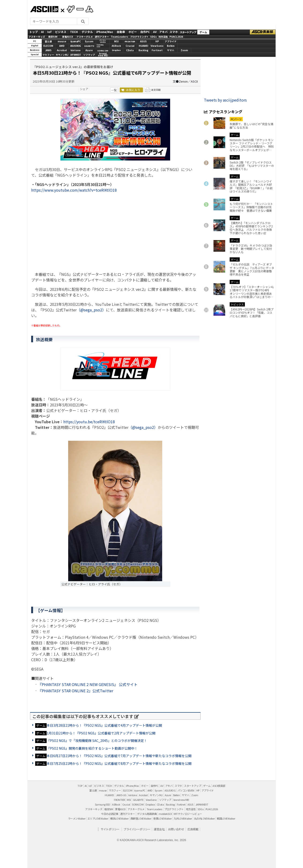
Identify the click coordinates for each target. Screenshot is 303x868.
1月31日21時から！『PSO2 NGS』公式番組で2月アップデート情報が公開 (101, 733)
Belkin (171, 46)
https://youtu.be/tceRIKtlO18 (89, 422)
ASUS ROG (76, 46)
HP (157, 41)
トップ (34, 32)
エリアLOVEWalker (98, 818)
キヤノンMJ (62, 55)
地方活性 (163, 37)
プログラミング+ (139, 37)
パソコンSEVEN (103, 41)
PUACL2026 (176, 37)
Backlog (143, 50)
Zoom (184, 50)
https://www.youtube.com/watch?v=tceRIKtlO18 (74, 190)
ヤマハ (171, 50)
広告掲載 (193, 829)
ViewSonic (157, 46)
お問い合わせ (176, 829)
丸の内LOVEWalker (204, 818)
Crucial (130, 46)
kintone (76, 50)
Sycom (89, 41)
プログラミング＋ (174, 809)
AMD (62, 46)
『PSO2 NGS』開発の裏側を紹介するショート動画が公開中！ (92, 748)
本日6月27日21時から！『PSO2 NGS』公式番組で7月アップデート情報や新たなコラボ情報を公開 (119, 756)
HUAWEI (143, 46)
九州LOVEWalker (183, 818)
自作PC (145, 32)
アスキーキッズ (37, 37)
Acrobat (62, 50)
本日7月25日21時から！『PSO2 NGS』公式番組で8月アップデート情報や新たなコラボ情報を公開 (119, 763)
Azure (89, 50)
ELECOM (48, 46)
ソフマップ (89, 55)
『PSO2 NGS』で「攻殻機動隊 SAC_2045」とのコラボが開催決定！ (97, 740)
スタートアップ (188, 32)
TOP (80, 786)
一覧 (114, 90)
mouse (62, 41)
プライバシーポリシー (137, 829)
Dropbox (116, 50)
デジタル (87, 32)
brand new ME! (181, 800)
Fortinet (157, 50)
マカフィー (48, 55)
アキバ (163, 32)
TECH (74, 32)
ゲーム (203, 32)
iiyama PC (140, 790)
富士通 (48, 41)
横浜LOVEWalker (119, 818)
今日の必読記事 (110, 814)
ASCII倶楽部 (263, 32)
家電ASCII (67, 37)
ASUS (143, 41)
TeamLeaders (120, 37)
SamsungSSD (100, 46)
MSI (116, 41)
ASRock (116, 46)
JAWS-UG (121, 795)
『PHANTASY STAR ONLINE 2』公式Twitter (76, 691)
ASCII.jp (44, 9)
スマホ (174, 32)
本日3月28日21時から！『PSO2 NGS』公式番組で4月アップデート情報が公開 (104, 725)
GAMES (78, 9)
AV (155, 32)
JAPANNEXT (76, 55)
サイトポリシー (110, 829)
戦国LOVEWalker (226, 818)
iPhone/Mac (105, 32)
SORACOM (138, 804)
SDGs (153, 37)
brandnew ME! (103, 55)
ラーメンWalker (77, 818)
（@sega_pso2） (91, 310)
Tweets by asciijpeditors (225, 100)
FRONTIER (130, 42)
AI (42, 32)
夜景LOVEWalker (162, 818)
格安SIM (53, 37)
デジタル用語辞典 (147, 814)
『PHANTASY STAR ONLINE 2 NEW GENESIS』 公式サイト (88, 684)
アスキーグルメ (85, 37)
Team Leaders (154, 809)
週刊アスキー (102, 37)
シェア (84, 89)
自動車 (121, 32)
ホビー (133, 32)
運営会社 (159, 829)
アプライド (171, 41)
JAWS (48, 50)
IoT (50, 32)
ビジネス (61, 32)
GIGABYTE (89, 46)
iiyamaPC (75, 41)
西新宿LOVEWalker (141, 818)
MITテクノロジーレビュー (188, 814)
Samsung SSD (102, 804)
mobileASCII (165, 814)
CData (130, 50)
